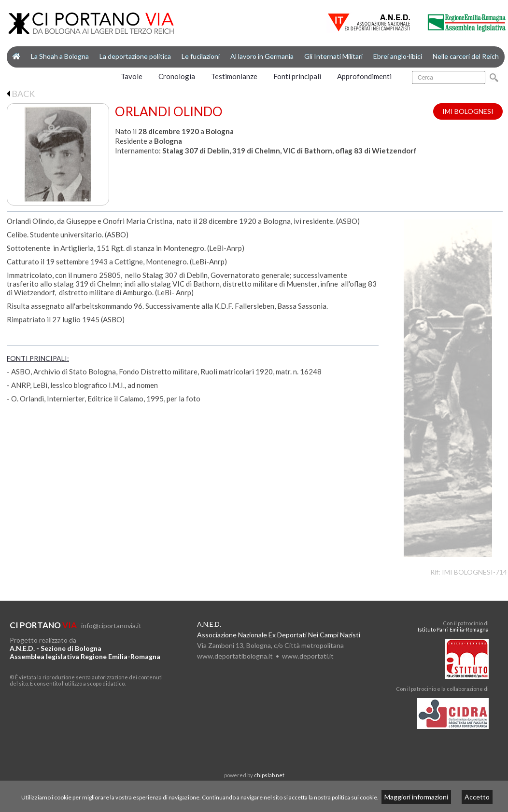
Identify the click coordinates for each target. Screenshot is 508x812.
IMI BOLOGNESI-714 (474, 572)
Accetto (477, 797)
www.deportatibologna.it (235, 656)
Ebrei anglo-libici (398, 56)
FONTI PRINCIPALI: (38, 358)
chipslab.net (269, 775)
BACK (21, 94)
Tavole (132, 76)
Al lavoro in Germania (262, 56)
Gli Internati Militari (333, 56)
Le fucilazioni (201, 56)
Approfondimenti (364, 76)
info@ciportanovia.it (111, 626)
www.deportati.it (308, 656)
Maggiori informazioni (416, 797)
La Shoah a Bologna (60, 56)
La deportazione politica (135, 56)
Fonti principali (297, 76)
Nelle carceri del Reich (466, 56)
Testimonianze (234, 76)
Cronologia (177, 76)
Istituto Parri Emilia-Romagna (453, 629)
